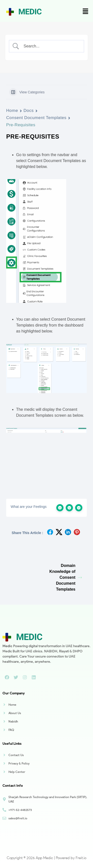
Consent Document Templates (36, 118)
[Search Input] (51, 46)
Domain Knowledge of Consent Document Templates (66, 577)
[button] (86, 12)
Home (12, 111)
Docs (29, 111)
